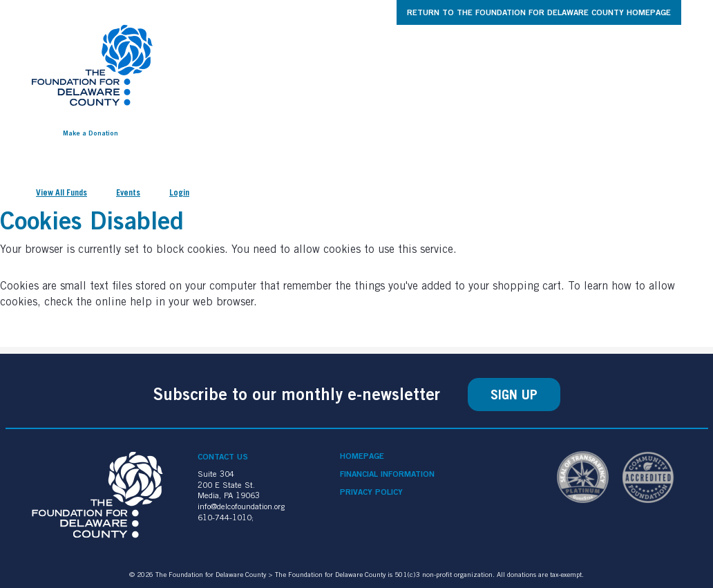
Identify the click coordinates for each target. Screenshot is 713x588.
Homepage (362, 456)
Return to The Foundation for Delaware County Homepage (539, 12)
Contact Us (223, 456)
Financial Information (387, 474)
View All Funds (61, 192)
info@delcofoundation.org (241, 506)
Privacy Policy (371, 492)
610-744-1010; (226, 517)
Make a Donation (91, 133)
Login (179, 192)
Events (128, 192)
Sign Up (514, 395)
